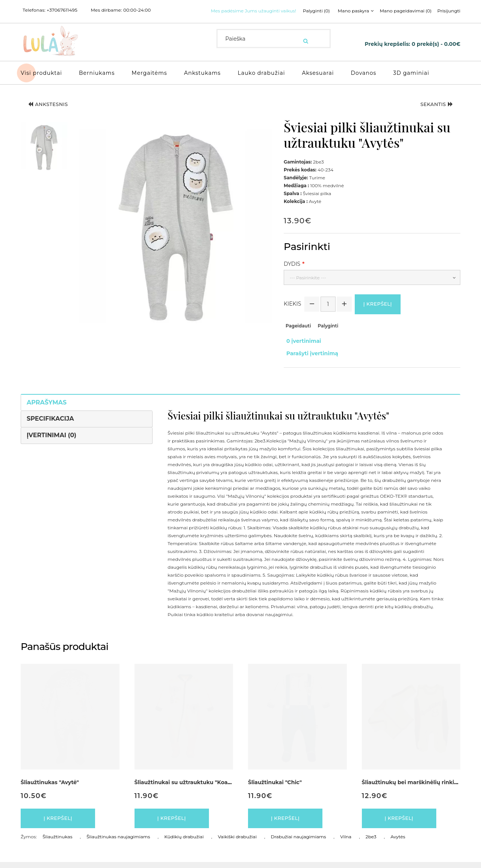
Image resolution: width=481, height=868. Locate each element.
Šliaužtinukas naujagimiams (118, 843)
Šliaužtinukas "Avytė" (50, 785)
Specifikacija (50, 422)
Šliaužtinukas (57, 843)
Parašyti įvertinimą (310, 358)
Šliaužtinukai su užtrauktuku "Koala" (185, 785)
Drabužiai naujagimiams (299, 843)
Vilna (346, 843)
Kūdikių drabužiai (184, 843)
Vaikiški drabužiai (237, 843)
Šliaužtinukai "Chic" (275, 785)
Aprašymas (47, 405)
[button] (44, 155)
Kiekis (292, 314)
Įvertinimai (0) (51, 438)
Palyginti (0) (229, 20)
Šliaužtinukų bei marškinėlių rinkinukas (416, 785)
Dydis (292, 272)
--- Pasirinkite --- (308, 286)
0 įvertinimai (301, 350)
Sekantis (433, 114)
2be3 (371, 843)
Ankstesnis (53, 114)
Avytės (398, 843)
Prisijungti (365, 20)
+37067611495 (62, 10)
